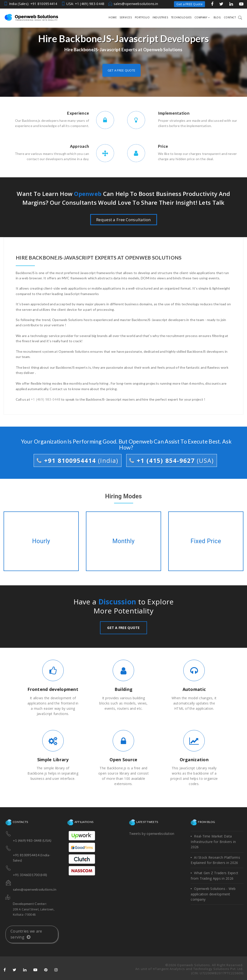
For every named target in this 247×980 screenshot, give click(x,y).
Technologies (181, 17)
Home (113, 17)
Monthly (123, 541)
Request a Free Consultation (123, 220)
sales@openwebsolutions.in (136, 4)
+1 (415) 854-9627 (172, 460)
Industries (160, 17)
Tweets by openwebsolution (152, 834)
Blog (217, 17)
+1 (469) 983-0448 (46, 399)
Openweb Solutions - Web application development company (213, 894)
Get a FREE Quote (189, 4)
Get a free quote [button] (121, 70)
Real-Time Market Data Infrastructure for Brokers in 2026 (213, 842)
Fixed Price (206, 541)
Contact (230, 17)
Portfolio (142, 17)
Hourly (41, 541)
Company (202, 17)
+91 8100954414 (78, 460)
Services (126, 17)
